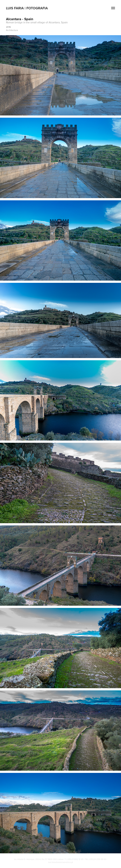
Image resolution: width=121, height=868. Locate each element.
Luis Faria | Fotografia (27, 8)
